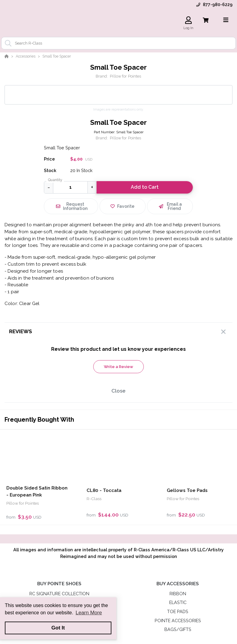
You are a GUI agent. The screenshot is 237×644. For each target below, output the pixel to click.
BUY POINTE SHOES (59, 584)
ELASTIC (178, 602)
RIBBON (178, 594)
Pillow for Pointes (125, 76)
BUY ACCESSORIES (178, 584)
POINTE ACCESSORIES (178, 621)
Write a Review (118, 367)
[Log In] (188, 20)
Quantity (55, 180)
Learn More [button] (89, 613)
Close (118, 391)
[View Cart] (206, 20)
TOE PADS (178, 611)
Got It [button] (58, 628)
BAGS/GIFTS (178, 629)
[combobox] (118, 43)
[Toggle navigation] (226, 20)
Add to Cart (145, 187)
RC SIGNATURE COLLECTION (59, 594)
